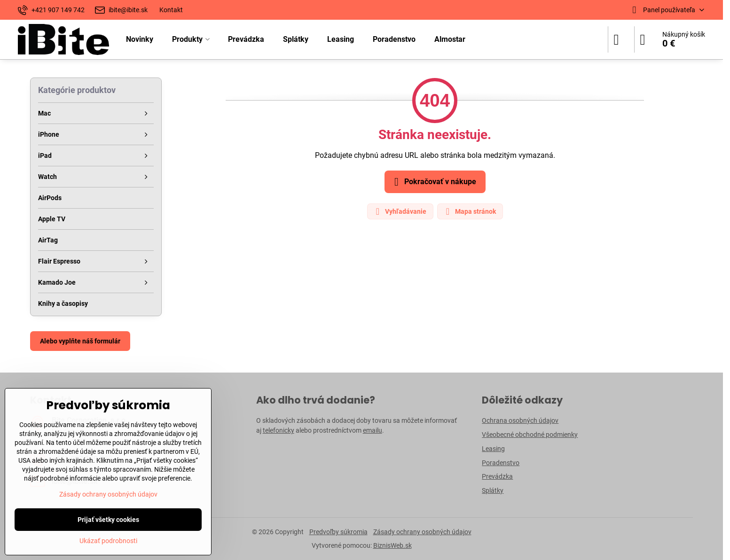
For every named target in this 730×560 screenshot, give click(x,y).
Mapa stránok (470, 211)
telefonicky (279, 430)
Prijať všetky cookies (108, 520)
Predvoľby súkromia (338, 532)
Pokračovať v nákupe (434, 182)
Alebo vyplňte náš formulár (80, 341)
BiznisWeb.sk (392, 545)
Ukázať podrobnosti (108, 541)
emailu (373, 430)
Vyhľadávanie (400, 211)
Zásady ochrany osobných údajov (422, 532)
